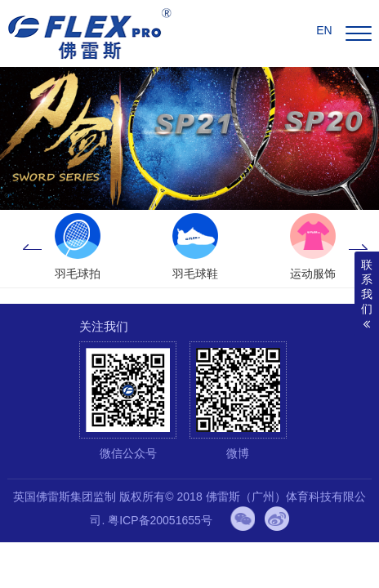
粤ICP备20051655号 (160, 520)
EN (324, 30)
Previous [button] (32, 248)
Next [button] (359, 248)
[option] (78, 248)
